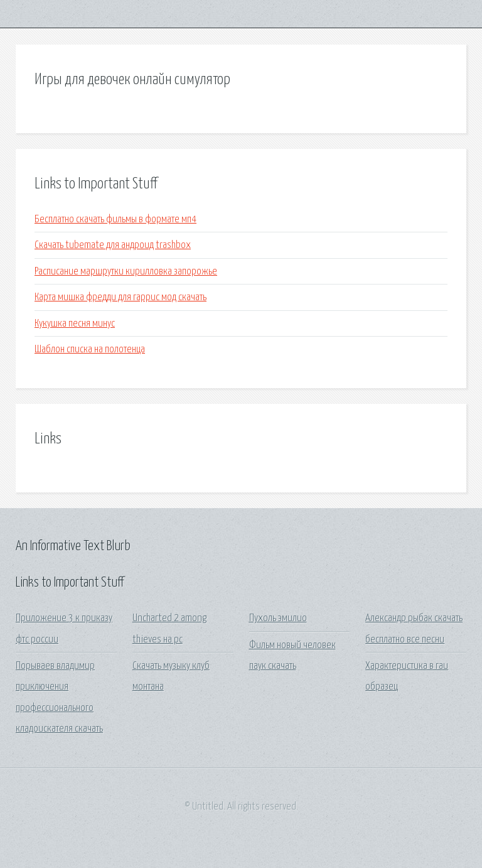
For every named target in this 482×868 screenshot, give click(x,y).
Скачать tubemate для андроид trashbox (113, 245)
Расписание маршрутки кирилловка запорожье (126, 272)
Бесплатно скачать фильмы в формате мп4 (115, 220)
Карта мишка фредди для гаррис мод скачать (120, 297)
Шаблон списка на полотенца (90, 350)
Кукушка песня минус (75, 324)
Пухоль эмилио (278, 618)
